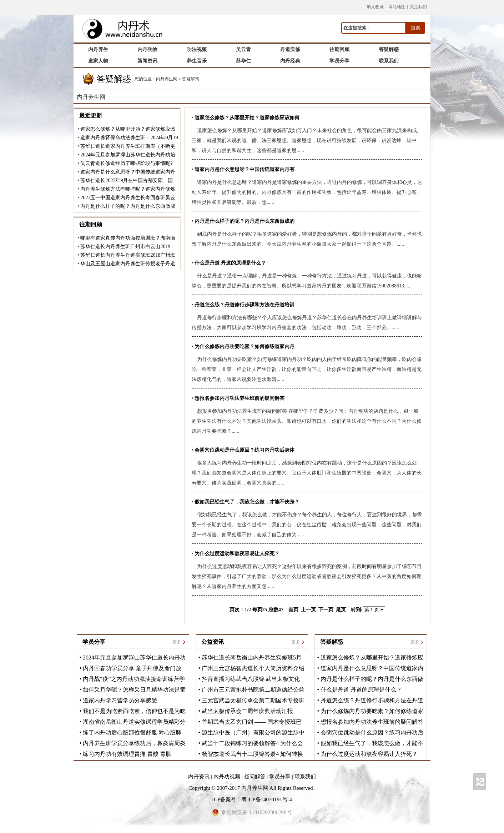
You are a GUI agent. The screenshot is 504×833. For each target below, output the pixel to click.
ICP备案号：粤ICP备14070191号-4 (252, 799)
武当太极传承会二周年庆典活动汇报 (247, 711)
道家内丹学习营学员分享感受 (120, 700)
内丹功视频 (227, 777)
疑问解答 (255, 777)
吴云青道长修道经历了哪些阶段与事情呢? (126, 163)
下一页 (326, 610)
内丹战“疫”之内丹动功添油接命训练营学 (134, 679)
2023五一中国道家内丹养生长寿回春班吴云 (128, 198)
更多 (177, 642)
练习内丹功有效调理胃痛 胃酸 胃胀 (127, 754)
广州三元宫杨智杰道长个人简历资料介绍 (253, 668)
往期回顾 (91, 224)
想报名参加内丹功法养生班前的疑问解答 (372, 722)
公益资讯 (213, 642)
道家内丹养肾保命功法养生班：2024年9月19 (129, 138)
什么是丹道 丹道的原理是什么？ (361, 690)
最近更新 (91, 116)
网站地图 (397, 7)
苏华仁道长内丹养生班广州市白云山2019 (125, 247)
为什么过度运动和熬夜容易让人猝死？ (369, 754)
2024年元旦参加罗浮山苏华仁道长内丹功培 (128, 155)
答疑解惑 (191, 79)
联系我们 (305, 777)
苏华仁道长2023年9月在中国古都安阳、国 (127, 180)
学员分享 (94, 642)
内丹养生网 (167, 79)
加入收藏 (375, 7)
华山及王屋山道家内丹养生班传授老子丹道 (128, 264)
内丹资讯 (199, 777)
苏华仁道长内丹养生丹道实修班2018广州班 (128, 255)
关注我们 (418, 7)
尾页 (341, 610)
